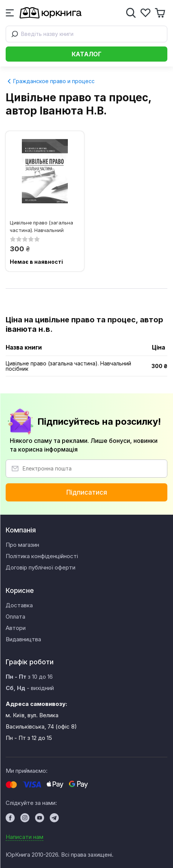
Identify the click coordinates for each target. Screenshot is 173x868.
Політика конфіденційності (42, 556)
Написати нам (24, 837)
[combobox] (86, 34)
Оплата (15, 617)
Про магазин (22, 545)
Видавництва (23, 639)
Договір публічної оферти (41, 567)
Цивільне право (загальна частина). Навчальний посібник (41, 226)
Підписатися (87, 492)
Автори (16, 628)
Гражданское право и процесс (51, 81)
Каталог (86, 54)
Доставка (19, 605)
